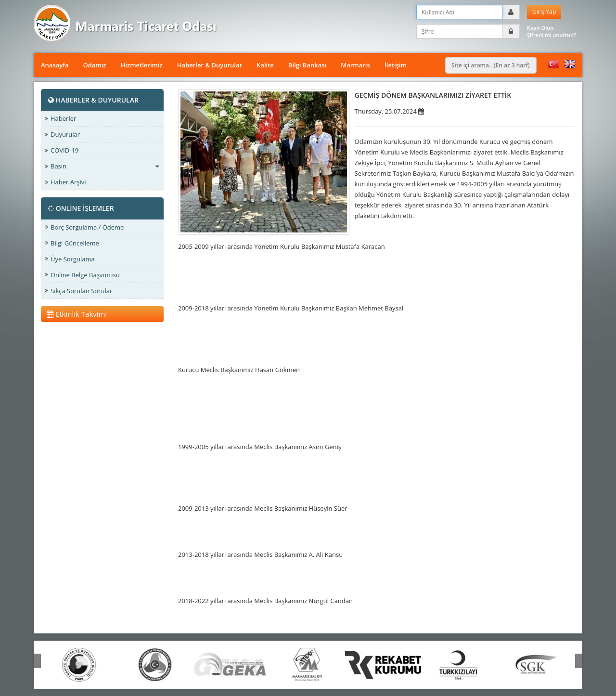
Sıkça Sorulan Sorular (81, 291)
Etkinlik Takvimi (77, 314)
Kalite (265, 65)
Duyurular (65, 134)
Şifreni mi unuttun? (552, 35)
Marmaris (355, 65)
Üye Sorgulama (73, 259)
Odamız (94, 65)
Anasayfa (55, 65)
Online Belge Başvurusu (85, 275)
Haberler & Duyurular (210, 65)
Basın (105, 166)
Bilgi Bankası (307, 65)
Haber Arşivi (68, 182)
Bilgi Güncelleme (75, 243)
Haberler (63, 118)
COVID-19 (64, 150)
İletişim (396, 65)
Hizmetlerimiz (142, 65)
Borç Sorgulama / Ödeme (87, 227)
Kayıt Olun (540, 28)
